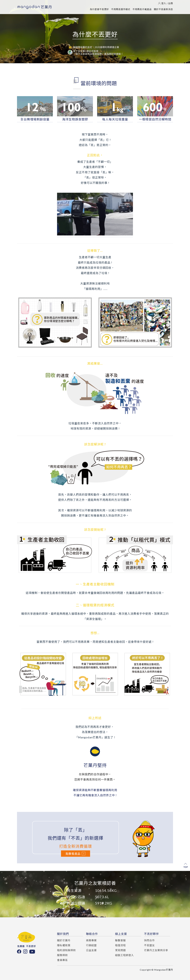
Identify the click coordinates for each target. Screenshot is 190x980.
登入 (164, 3)
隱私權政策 (64, 945)
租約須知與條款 (66, 950)
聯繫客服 (120, 940)
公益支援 (91, 950)
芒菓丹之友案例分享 (156, 950)
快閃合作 (149, 940)
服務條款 (62, 955)
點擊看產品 (75, 854)
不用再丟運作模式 (121, 9)
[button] (94, 915)
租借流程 (120, 945)
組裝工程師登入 (124, 955)
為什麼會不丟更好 (99, 9)
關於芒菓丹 (64, 940)
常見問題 (120, 950)
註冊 (171, 3)
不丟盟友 (149, 945)
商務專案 (91, 940)
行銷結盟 (91, 945)
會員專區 (62, 960)
